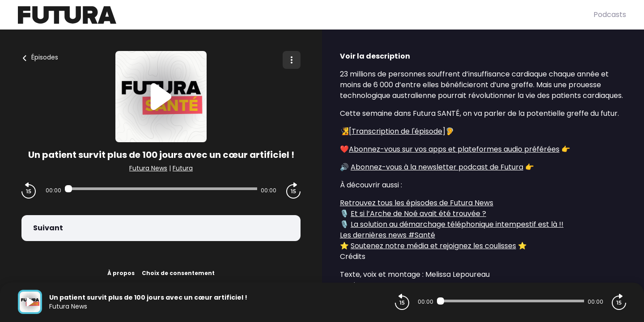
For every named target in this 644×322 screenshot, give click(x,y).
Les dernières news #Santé (388, 235)
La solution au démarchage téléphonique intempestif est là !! (457, 224)
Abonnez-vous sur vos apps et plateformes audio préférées (454, 149)
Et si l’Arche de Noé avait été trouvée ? (418, 214)
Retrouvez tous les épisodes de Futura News (417, 203)
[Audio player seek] (161, 189)
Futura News (148, 168)
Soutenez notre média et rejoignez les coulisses (433, 246)
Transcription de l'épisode (397, 131)
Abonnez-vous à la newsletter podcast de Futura (437, 167)
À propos (121, 273)
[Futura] (306, 15)
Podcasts (610, 15)
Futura (183, 168)
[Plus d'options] (292, 60)
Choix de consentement (178, 273)
